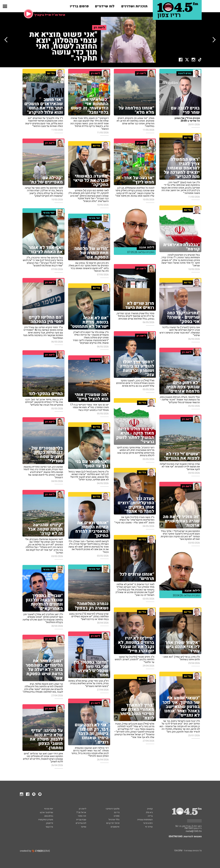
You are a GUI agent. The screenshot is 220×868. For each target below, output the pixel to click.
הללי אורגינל (114, 820)
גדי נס (117, 812)
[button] (5, 9)
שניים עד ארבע (46, 812)
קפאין (150, 809)
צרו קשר (49, 827)
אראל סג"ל (81, 812)
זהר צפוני (82, 816)
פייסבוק (50, 823)
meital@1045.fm (194, 831)
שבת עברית (81, 820)
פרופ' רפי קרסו (113, 823)
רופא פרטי (148, 823)
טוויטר (83, 827)
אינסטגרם (115, 827)
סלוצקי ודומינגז (113, 809)
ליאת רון (82, 809)
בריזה (150, 816)
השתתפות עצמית (145, 820)
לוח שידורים (81, 823)
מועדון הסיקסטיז (46, 820)
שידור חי (149, 827)
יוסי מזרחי (49, 809)
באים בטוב (49, 816)
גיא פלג (149, 812)
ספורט (117, 816)
